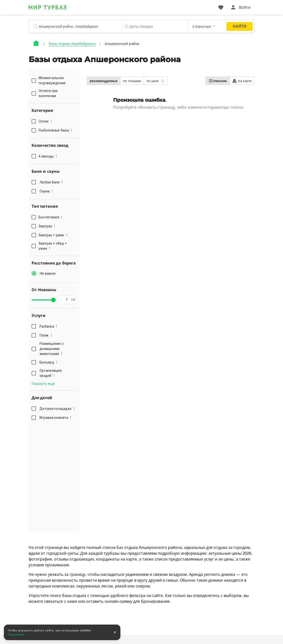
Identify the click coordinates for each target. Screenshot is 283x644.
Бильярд (49, 362)
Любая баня (51, 182)
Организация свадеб (51, 373)
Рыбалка (49, 326)
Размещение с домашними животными (52, 349)
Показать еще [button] (43, 384)
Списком (218, 81)
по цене (156, 81)
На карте (242, 81)
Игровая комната (56, 418)
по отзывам (132, 81)
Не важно (48, 273)
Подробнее (16, 635)
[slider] (53, 300)
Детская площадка (57, 409)
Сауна (46, 191)
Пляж (46, 335)
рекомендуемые (104, 81)
